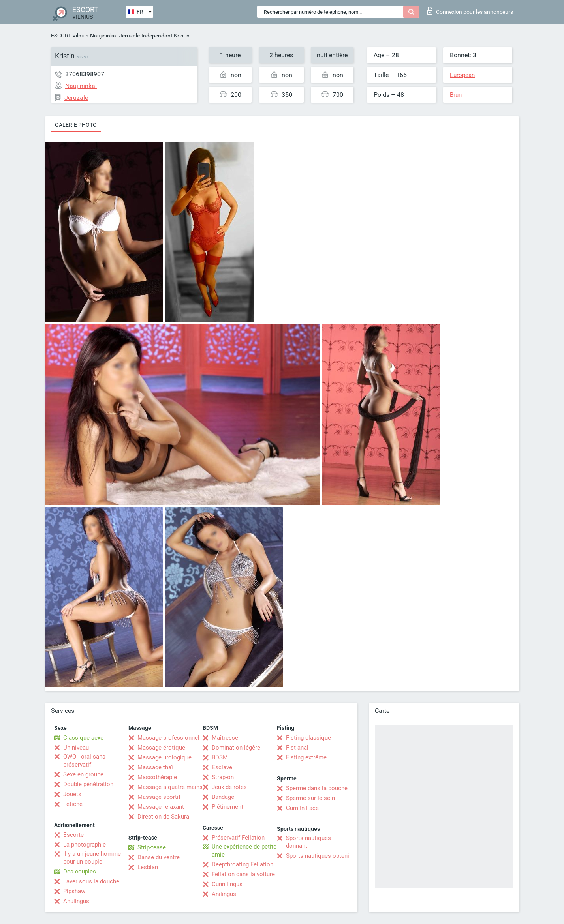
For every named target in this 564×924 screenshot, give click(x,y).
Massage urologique (164, 757)
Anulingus (76, 901)
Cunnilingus (227, 884)
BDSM (220, 757)
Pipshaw (74, 891)
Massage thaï (155, 767)
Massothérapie (157, 777)
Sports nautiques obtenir (319, 856)
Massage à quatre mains (170, 787)
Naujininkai (104, 36)
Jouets (72, 794)
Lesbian (148, 867)
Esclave (222, 767)
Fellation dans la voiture (243, 874)
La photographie (85, 845)
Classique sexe (83, 738)
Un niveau (76, 748)
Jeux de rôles (229, 787)
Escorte (73, 835)
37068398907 (85, 74)
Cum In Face (302, 808)
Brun (456, 95)
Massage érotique (161, 748)
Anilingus (224, 894)
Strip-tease (152, 847)
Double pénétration (88, 784)
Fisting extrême (306, 757)
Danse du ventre (159, 857)
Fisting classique (308, 738)
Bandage (223, 797)
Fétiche (73, 804)
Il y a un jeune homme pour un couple (92, 858)
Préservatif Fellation (238, 838)
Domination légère (236, 748)
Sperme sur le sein (310, 798)
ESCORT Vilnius (70, 36)
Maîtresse (225, 738)
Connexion (470, 11)
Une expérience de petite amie (244, 851)
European (462, 75)
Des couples (80, 872)
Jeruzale (129, 36)
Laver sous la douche (91, 881)
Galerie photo (76, 125)
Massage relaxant (161, 807)
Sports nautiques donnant (308, 842)
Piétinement (227, 807)
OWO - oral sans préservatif (84, 761)
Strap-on (223, 777)
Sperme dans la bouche (317, 788)
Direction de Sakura (163, 817)
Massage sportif (159, 797)
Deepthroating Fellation (243, 864)
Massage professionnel (168, 738)
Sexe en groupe (83, 774)
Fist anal (297, 748)
